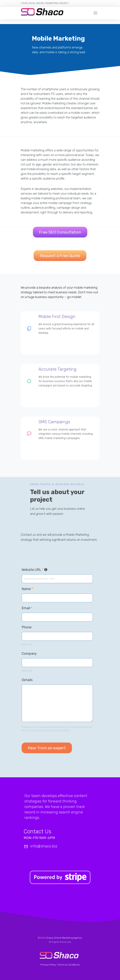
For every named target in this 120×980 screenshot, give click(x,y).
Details (27, 680)
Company (29, 654)
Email (27, 608)
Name (27, 589)
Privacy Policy (48, 965)
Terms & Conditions (69, 965)
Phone (27, 627)
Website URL (34, 570)
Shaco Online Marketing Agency (64, 938)
